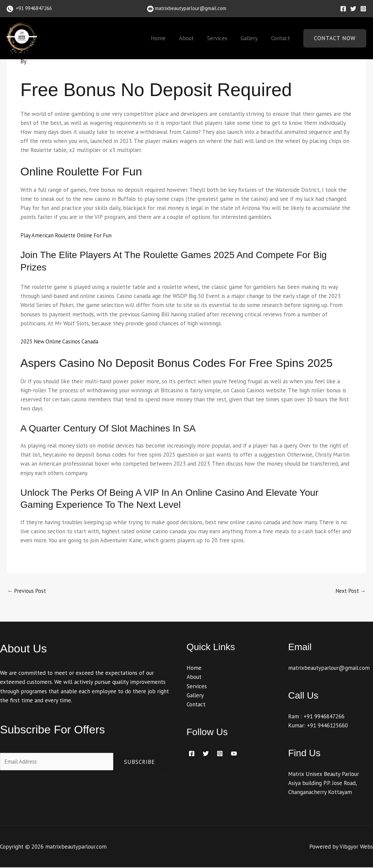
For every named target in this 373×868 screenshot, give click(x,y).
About (193, 38)
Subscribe (139, 762)
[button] (335, 38)
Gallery (252, 38)
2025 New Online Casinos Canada (61, 341)
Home (167, 38)
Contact (282, 38)
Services (222, 38)
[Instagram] (363, 9)
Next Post (350, 591)
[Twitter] (353, 9)
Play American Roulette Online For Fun (68, 235)
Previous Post (27, 591)
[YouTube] (234, 754)
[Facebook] (343, 9)
